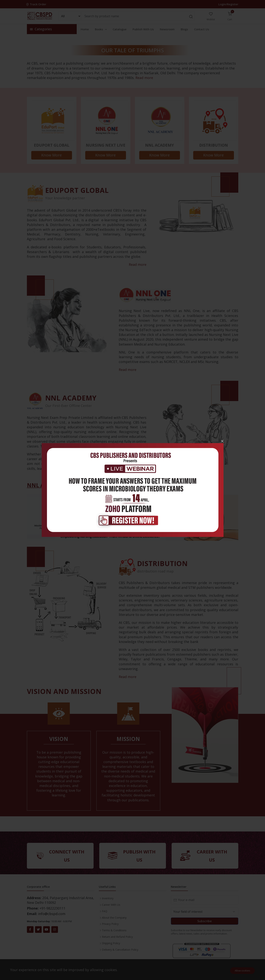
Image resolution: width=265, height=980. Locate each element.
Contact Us (202, 29)
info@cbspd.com (52, 914)
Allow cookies (242, 971)
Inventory (108, 898)
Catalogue (120, 29)
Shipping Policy (111, 943)
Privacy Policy (110, 924)
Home (85, 29)
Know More (52, 155)
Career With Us (111, 905)
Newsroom (167, 29)
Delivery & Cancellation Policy (120, 950)
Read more (144, 78)
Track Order (37, 4)
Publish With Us (143, 29)
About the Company (114, 918)
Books (101, 29)
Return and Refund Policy (117, 937)
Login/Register (228, 4)
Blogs (184, 29)
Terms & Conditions (114, 930)
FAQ (105, 911)
